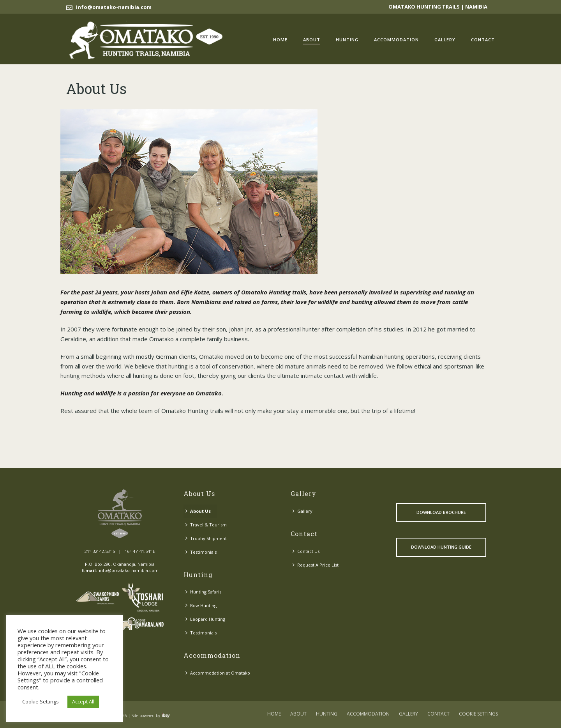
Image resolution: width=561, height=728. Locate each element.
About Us (198, 511)
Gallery (445, 40)
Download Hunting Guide (441, 547)
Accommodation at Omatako (218, 673)
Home (280, 40)
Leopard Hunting (205, 619)
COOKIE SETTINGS (478, 714)
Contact (483, 40)
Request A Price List (316, 565)
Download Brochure (441, 512)
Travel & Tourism (206, 525)
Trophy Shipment (206, 538)
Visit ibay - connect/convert (166, 716)
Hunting (347, 40)
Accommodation (396, 40)
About (312, 40)
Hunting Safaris (203, 592)
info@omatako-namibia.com (114, 7)
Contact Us (306, 551)
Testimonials (201, 552)
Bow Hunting (201, 605)
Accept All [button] (83, 701)
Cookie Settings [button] (41, 701)
